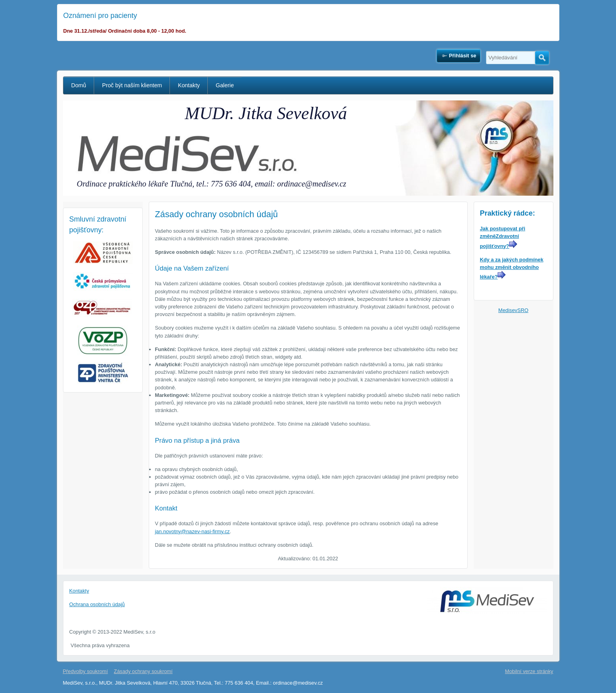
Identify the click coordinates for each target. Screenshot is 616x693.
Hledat (542, 58)
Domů (79, 85)
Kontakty (189, 85)
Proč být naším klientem (132, 85)
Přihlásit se (462, 56)
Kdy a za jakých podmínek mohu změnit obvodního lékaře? (512, 268)
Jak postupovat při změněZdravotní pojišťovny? (503, 237)
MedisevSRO (513, 310)
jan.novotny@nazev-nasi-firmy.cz (193, 531)
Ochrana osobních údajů (97, 604)
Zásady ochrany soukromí (143, 671)
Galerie (225, 85)
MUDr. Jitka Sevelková (266, 113)
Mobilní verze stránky (529, 671)
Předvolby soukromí (86, 671)
